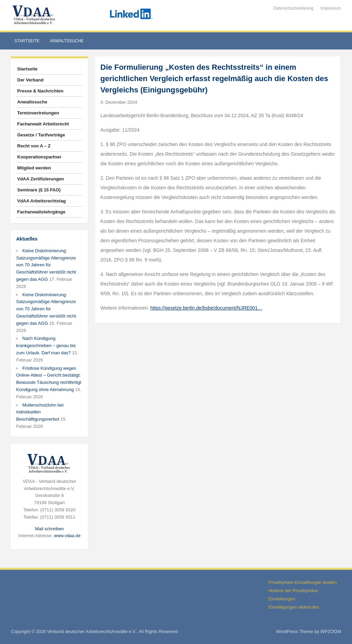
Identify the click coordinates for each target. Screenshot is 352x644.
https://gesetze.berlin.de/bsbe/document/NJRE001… (206, 308)
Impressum (331, 8)
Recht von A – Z (34, 146)
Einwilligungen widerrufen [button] (294, 607)
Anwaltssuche (67, 41)
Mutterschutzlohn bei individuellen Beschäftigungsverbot (40, 412)
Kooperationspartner (39, 157)
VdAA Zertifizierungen (41, 179)
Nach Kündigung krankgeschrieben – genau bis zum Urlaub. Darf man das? (46, 346)
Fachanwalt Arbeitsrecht (43, 124)
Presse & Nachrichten (40, 91)
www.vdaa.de (67, 536)
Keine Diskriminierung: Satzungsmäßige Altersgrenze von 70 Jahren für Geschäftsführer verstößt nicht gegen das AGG (46, 265)
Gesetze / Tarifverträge (41, 135)
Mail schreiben (49, 529)
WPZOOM (331, 631)
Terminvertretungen (38, 113)
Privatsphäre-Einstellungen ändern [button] (303, 582)
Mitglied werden (34, 168)
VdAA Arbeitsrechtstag (41, 201)
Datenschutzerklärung (293, 8)
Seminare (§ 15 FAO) (39, 190)
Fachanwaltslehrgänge (41, 212)
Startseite (27, 41)
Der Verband (30, 80)
